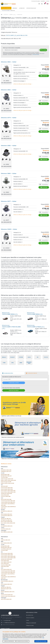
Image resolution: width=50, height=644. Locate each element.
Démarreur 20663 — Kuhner (9, 173)
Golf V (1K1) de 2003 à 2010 (6, 599)
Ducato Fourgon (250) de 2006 (7, 489)
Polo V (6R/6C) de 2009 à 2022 (7, 532)
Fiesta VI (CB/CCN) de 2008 (6, 499)
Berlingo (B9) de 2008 (5, 474)
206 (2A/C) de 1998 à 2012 (6, 519)
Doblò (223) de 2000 (5, 566)
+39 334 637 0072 (7, 621)
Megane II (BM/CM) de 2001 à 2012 (8, 592)
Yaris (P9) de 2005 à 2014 (6, 529)
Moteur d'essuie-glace (31, 8)
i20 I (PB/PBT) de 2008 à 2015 (7, 511)
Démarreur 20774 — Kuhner (9, 118)
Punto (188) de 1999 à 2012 (6, 562)
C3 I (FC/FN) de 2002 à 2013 (6, 549)
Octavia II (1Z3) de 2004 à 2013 (7, 595)
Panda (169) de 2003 (5, 495)
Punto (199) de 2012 (5, 563)
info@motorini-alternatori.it (10, 623)
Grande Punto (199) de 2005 (6, 493)
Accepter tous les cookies (41, 641)
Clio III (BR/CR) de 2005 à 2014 (7, 526)
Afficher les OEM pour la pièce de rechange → (23, 84)
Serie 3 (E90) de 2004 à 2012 (6, 543)
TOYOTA (6, 15)
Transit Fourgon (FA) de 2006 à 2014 (8, 502)
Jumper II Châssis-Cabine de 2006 (7, 483)
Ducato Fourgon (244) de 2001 (7, 488)
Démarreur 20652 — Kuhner (9, 90)
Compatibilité (44, 73)
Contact (48, 1)
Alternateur (22, 8)
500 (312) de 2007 (4, 486)
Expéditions (43, 1)
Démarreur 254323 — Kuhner (9, 229)
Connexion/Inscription (36, 1)
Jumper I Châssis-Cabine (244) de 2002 (8, 480)
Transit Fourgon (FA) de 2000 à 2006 (8, 501)
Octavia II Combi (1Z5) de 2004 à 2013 (8, 596)
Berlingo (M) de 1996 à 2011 (6, 476)
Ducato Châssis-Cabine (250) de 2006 (8, 492)
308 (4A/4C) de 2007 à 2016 (6, 589)
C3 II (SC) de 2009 (4, 477)
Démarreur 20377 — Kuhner (9, 201)
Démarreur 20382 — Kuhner (9, 146)
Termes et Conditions (30, 618)
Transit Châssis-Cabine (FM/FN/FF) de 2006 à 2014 (8, 507)
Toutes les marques (6, 8)
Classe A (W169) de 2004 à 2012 (7, 581)
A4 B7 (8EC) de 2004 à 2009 (6, 470)
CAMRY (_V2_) (12, 15)
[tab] (8, 373)
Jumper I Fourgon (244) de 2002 (7, 479)
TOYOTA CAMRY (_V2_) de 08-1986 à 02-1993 (16, 35)
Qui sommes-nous (30, 615)
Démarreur (15, 8)
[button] (48, 4)
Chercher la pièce (14, 383)
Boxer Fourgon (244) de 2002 (7, 521)
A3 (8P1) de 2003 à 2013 (6, 540)
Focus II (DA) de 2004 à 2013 (6, 569)
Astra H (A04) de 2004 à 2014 (6, 514)
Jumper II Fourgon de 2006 (6, 482)
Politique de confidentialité (31, 623)
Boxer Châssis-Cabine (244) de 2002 (8, 523)
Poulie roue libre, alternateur (8, 11)
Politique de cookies (30, 625)
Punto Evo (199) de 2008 (6, 496)
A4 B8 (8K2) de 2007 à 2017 (6, 471)
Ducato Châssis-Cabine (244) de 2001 (8, 491)
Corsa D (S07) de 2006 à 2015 (7, 516)
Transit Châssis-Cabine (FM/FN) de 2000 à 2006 (8, 504)
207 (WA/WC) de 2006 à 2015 (6, 520)
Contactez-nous (14, 390)
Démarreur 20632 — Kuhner (9, 62)
